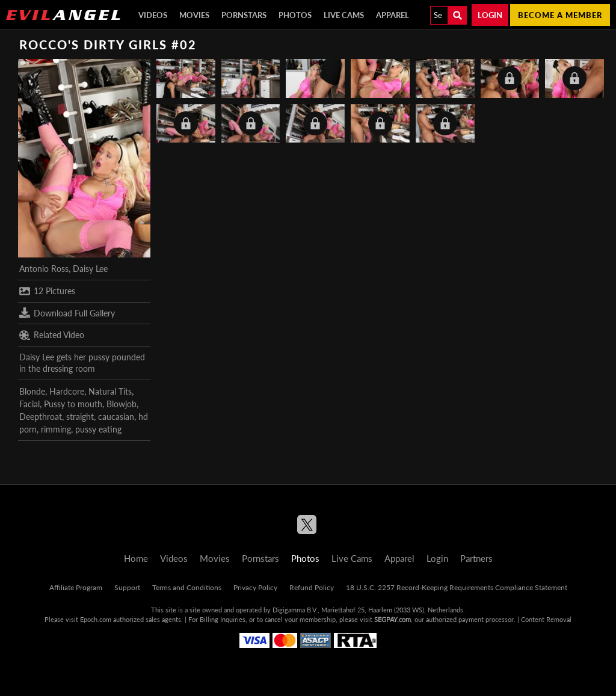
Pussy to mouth (73, 404)
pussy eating (98, 429)
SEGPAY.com (393, 619)
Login (490, 15)
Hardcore (67, 391)
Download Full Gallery (67, 313)
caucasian (116, 417)
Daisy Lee (90, 269)
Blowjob (122, 404)
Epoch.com (96, 619)
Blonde (32, 391)
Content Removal (546, 619)
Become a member (560, 15)
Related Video (52, 335)
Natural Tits (110, 391)
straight (80, 417)
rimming (56, 429)
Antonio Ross (44, 269)
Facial (29, 404)
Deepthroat (41, 417)
